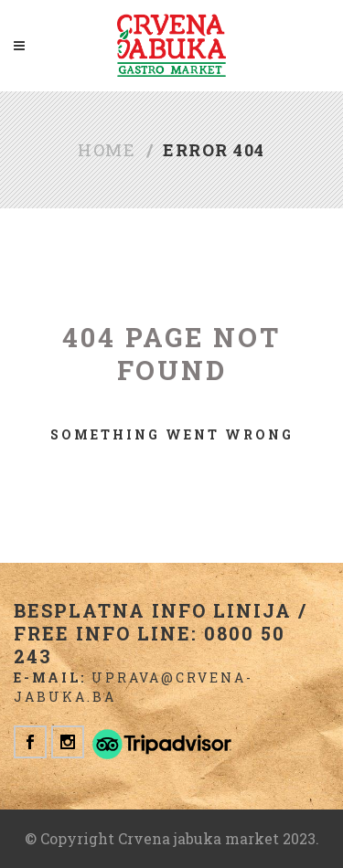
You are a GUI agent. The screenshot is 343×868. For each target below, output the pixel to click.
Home (107, 150)
